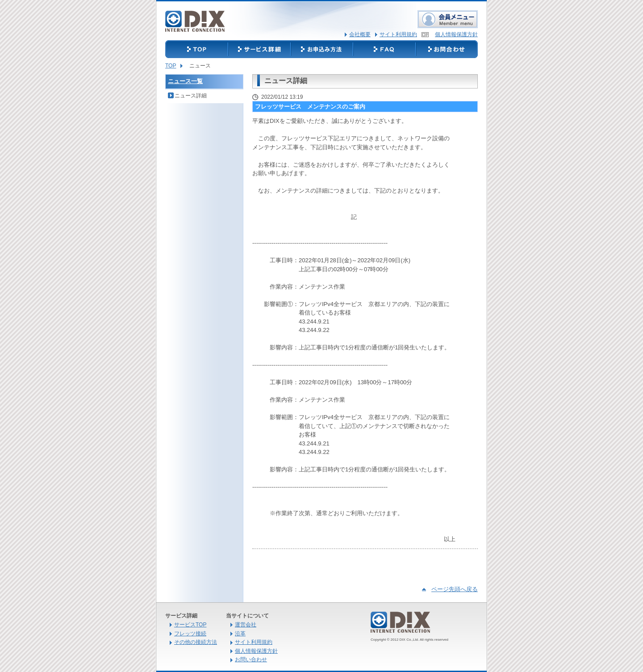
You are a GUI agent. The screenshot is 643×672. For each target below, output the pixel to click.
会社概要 (360, 34)
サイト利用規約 (398, 34)
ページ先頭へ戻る (455, 589)
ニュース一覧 (185, 81)
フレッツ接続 (190, 634)
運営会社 (246, 625)
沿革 (240, 634)
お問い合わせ (251, 659)
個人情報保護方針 (456, 34)
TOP (171, 66)
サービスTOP (190, 625)
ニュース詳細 (191, 96)
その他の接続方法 (196, 642)
